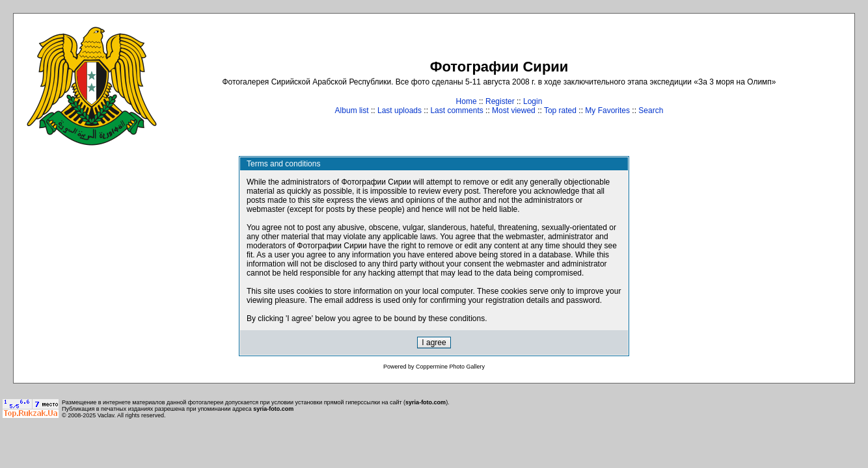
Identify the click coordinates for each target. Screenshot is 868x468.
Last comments (456, 110)
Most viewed (514, 110)
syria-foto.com (426, 402)
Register (500, 101)
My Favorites (607, 110)
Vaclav (106, 415)
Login (533, 101)
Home (467, 101)
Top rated (560, 110)
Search (651, 110)
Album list (352, 110)
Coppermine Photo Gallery (450, 367)
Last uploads (400, 110)
